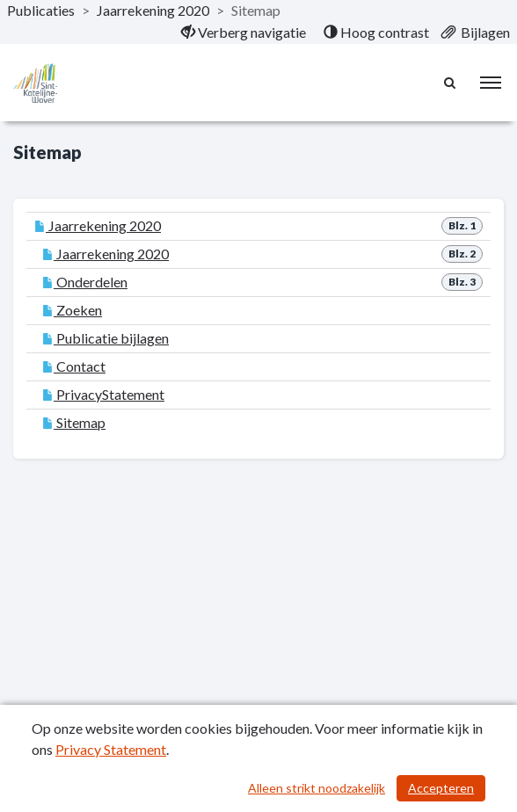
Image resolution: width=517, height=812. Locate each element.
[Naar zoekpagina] (451, 83)
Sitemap (74, 422)
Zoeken (72, 310)
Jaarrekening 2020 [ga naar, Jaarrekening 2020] (153, 10)
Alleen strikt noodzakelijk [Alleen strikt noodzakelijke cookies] (317, 788)
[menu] (491, 83)
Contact (74, 366)
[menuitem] (244, 33)
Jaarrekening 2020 (98, 225)
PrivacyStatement (103, 394)
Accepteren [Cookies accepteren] (441, 788)
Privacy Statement (111, 749)
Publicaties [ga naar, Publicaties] (41, 10)
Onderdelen (85, 282)
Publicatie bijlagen (106, 338)
